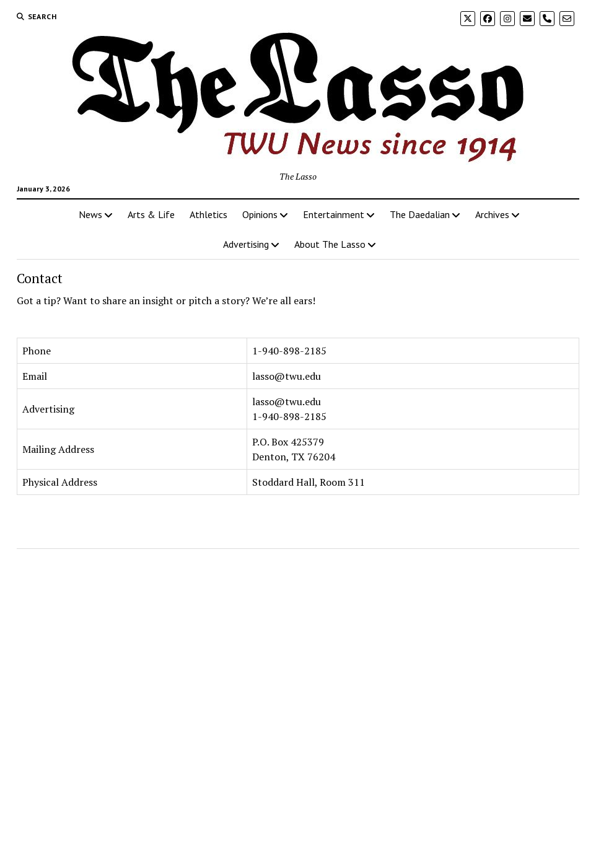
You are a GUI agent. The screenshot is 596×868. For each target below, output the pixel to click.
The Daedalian (420, 214)
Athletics (208, 214)
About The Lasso (330, 244)
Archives (492, 214)
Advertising (246, 244)
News (90, 214)
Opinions (260, 214)
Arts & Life (151, 214)
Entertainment (334, 214)
